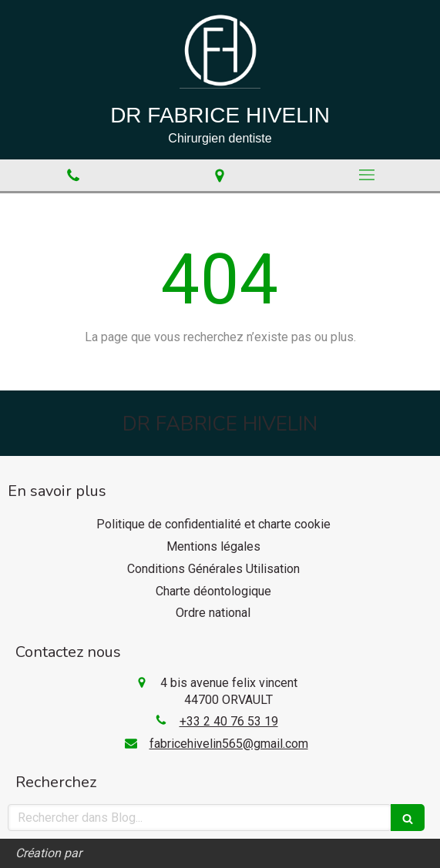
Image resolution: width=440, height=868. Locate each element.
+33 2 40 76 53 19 (229, 721)
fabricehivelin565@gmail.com (229, 744)
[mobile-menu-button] (367, 175)
